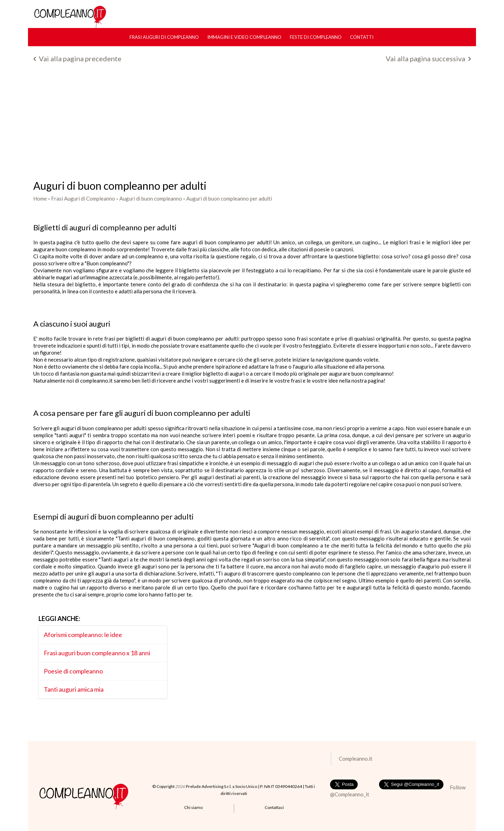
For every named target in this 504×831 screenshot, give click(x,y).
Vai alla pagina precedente (77, 58)
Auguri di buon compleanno (151, 198)
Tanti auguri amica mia (74, 689)
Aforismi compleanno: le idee (83, 635)
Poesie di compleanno (73, 671)
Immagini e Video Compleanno (244, 37)
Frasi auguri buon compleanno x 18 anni (97, 653)
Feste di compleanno (316, 37)
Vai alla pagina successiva (428, 58)
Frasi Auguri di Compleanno (164, 37)
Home (40, 198)
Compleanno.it (356, 759)
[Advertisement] (252, 124)
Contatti (362, 37)
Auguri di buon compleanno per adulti (229, 198)
